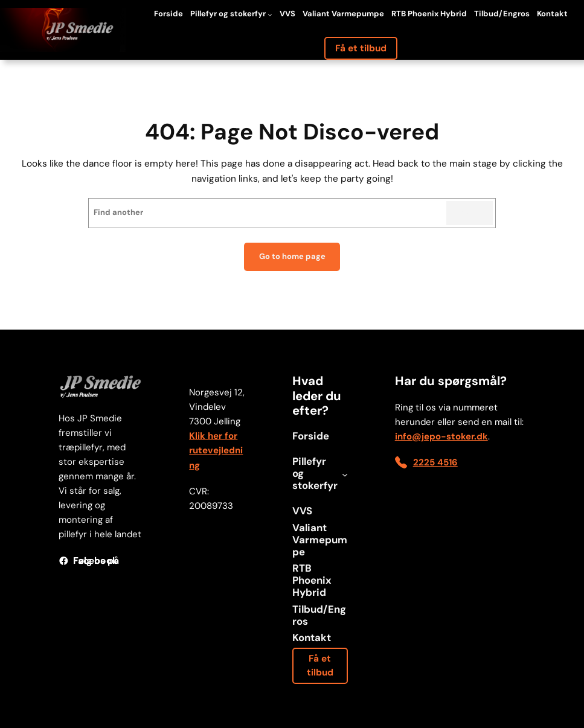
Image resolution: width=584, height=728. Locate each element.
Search (470, 213)
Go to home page (292, 256)
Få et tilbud (361, 48)
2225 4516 (435, 462)
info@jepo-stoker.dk (441, 436)
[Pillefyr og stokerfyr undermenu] (270, 14)
